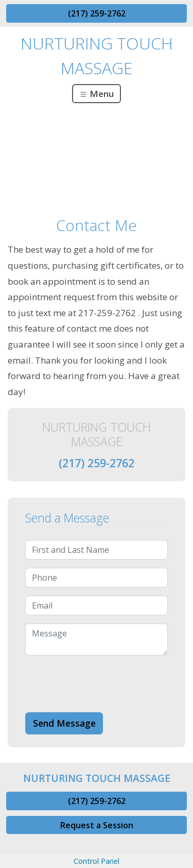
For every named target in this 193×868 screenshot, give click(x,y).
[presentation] (103, 684)
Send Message (64, 723)
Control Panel (97, 861)
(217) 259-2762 (97, 13)
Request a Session (97, 825)
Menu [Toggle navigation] (97, 94)
